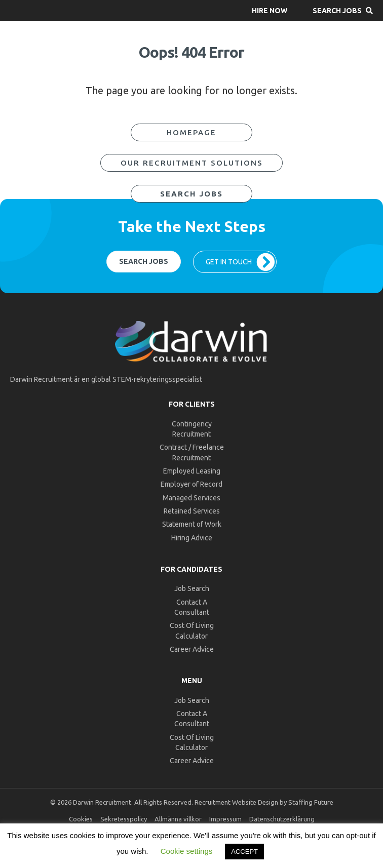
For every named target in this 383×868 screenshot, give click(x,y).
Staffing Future (311, 802)
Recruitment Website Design (236, 802)
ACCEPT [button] (244, 852)
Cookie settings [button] (187, 851)
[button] (270, 10)
